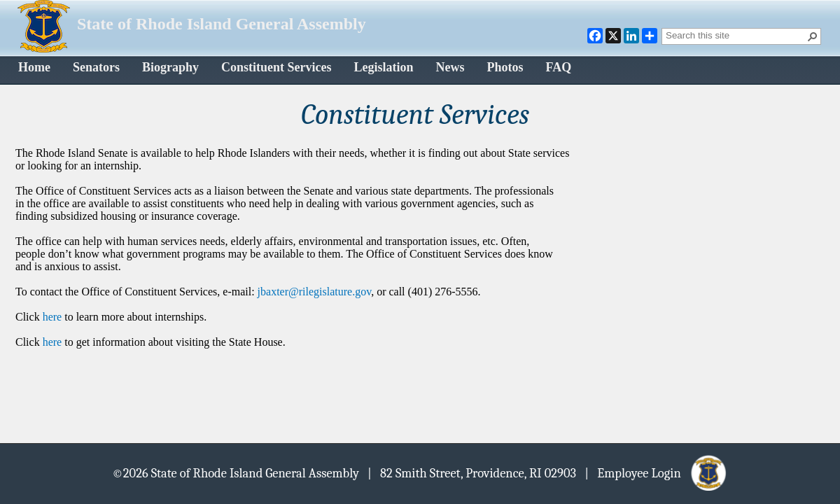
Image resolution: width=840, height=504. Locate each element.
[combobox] (736, 35)
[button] (813, 36)
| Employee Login (656, 472)
